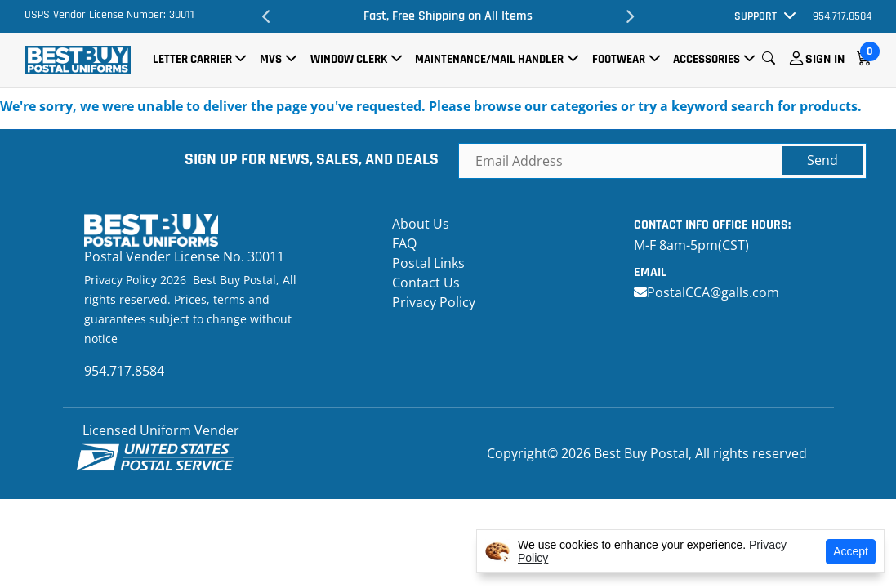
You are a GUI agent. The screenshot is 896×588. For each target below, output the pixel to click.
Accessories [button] (707, 59)
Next (630, 16)
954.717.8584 (842, 16)
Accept (851, 551)
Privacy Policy (434, 302)
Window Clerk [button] (349, 59)
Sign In (825, 59)
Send (822, 160)
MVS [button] (271, 59)
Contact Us (426, 283)
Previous (266, 16)
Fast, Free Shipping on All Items (448, 16)
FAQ (404, 243)
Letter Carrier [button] (192, 59)
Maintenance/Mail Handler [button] (489, 59)
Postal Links (428, 263)
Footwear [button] (619, 59)
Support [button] (756, 16)
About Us (421, 224)
